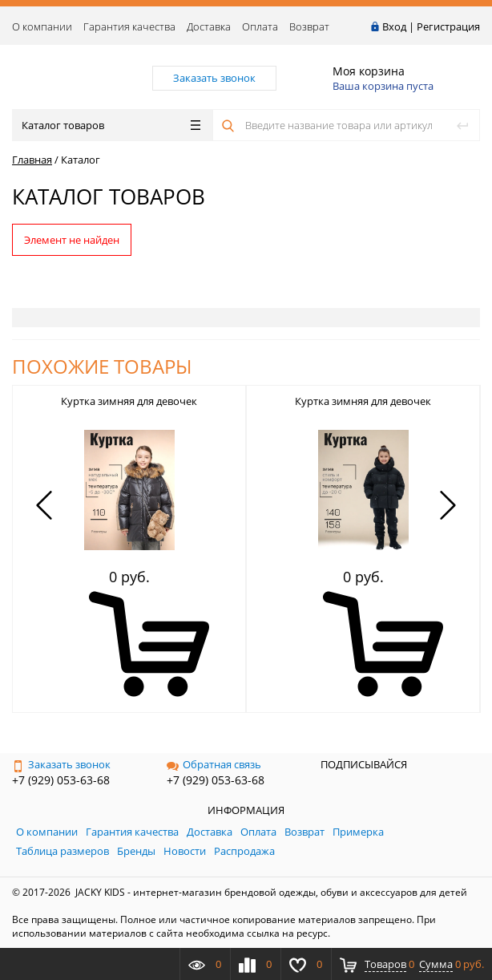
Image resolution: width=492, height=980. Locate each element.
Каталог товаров (111, 125)
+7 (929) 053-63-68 (61, 780)
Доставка (209, 26)
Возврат (309, 26)
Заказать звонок (61, 764)
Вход (394, 26)
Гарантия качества (129, 26)
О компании (42, 26)
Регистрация (448, 26)
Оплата (260, 26)
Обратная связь (214, 764)
